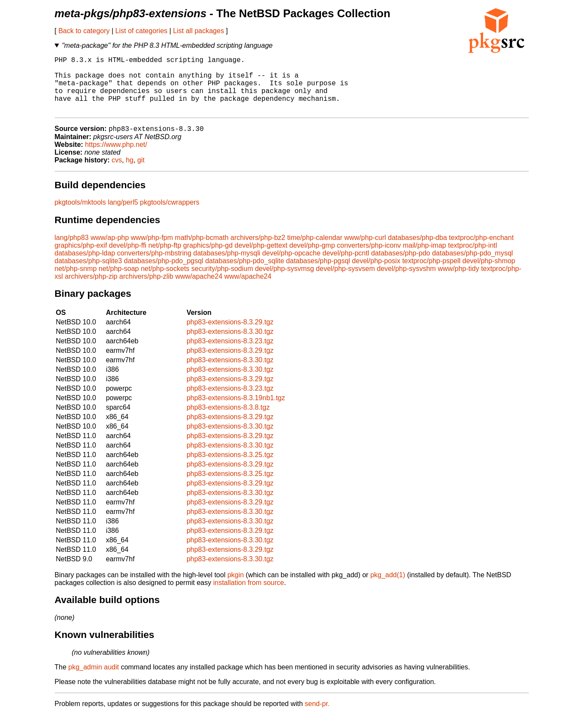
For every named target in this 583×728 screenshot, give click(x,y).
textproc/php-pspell (431, 274)
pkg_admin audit (94, 680)
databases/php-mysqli (227, 266)
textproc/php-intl (473, 259)
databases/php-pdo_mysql (473, 266)
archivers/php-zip (91, 290)
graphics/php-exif (81, 259)
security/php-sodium (222, 282)
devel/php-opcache (291, 266)
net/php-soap (119, 282)
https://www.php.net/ (116, 158)
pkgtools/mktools (80, 216)
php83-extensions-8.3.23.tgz (230, 354)
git (141, 173)
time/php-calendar (315, 251)
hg (130, 173)
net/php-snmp (76, 282)
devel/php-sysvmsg (285, 282)
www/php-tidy (458, 282)
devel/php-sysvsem (345, 282)
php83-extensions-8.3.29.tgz (230, 335)
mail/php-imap (424, 259)
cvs (117, 173)
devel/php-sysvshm (407, 282)
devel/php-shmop (489, 274)
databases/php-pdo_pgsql (164, 274)
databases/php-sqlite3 (89, 274)
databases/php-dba (417, 251)
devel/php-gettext (261, 259)
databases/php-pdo (401, 266)
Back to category (84, 31)
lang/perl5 (123, 216)
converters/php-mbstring (154, 266)
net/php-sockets (165, 282)
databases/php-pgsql (318, 274)
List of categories (142, 31)
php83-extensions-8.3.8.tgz (228, 421)
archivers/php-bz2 (258, 251)
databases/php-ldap (85, 266)
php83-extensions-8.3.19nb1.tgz (236, 411)
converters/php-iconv (369, 259)
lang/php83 (72, 251)
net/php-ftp (165, 259)
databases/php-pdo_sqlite (245, 274)
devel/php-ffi (128, 259)
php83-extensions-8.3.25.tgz (230, 468)
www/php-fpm (152, 251)
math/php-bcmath (202, 251)
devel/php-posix (376, 274)
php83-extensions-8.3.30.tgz (230, 345)
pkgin (236, 588)
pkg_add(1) (388, 588)
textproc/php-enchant (481, 251)
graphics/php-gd (208, 259)
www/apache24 (199, 290)
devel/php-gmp (312, 259)
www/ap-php (110, 251)
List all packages (199, 31)
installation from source (249, 596)
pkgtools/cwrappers (170, 216)
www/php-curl (365, 251)
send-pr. (317, 717)
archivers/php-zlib (146, 290)
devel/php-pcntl (346, 266)
